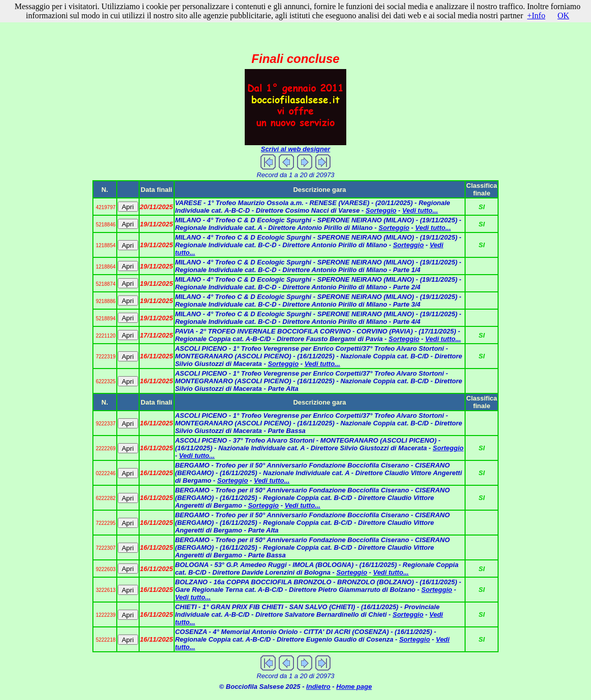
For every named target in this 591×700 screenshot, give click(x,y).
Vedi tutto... (420, 210)
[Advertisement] (295, 27)
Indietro (318, 687)
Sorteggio (381, 210)
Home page (354, 687)
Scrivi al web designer (296, 149)
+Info (536, 15)
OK (563, 15)
